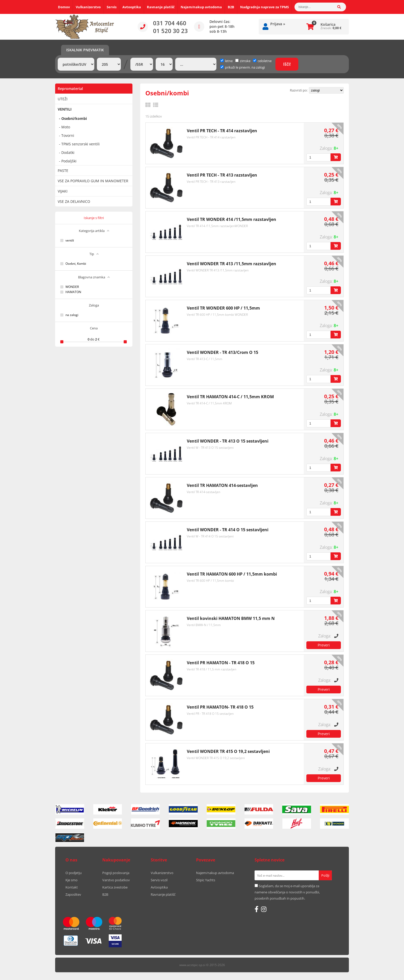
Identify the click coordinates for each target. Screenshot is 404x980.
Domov (64, 7)
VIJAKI (63, 191)
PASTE (63, 171)
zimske (243, 61)
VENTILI (65, 109)
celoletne (262, 61)
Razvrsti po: (299, 90)
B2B (231, 7)
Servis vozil (159, 880)
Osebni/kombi (74, 118)
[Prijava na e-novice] (325, 875)
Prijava (278, 24)
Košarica (328, 24)
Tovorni (68, 135)
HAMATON (73, 292)
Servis (112, 7)
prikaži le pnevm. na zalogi (245, 67)
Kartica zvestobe (115, 887)
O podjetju (74, 873)
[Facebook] (256, 909)
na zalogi (72, 315)
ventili (70, 240)
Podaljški (69, 161)
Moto (66, 127)
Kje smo (71, 880)
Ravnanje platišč (161, 7)
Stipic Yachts (206, 880)
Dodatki (68, 152)
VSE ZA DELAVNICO (74, 201)
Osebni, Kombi (76, 264)
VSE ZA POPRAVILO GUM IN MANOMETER (93, 181)
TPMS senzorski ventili (81, 144)
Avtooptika (132, 7)
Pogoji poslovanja (116, 873)
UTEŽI (63, 99)
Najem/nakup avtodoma (201, 7)
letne (226, 61)
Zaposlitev (73, 894)
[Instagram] (264, 909)
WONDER (72, 287)
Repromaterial (70, 89)
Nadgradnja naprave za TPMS (264, 7)
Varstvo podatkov (116, 880)
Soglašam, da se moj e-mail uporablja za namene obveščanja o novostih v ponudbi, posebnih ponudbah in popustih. (287, 892)
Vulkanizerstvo (88, 7)
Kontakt (72, 887)
